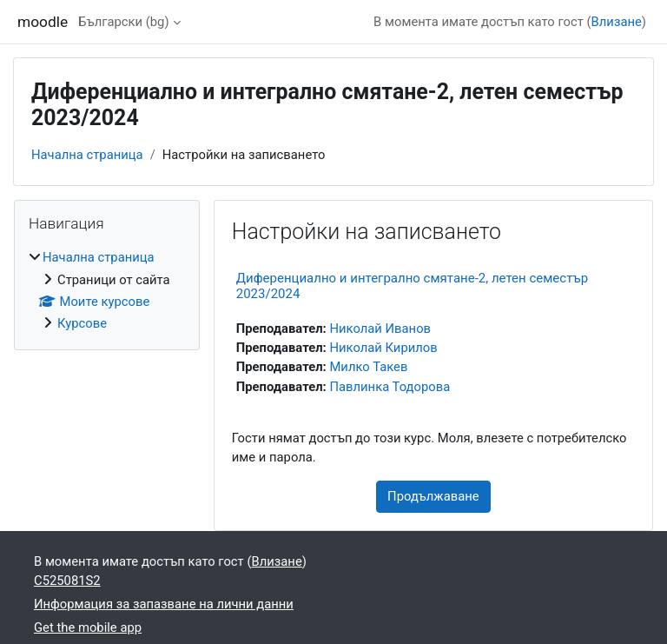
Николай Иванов (380, 329)
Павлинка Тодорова (390, 387)
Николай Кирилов (383, 348)
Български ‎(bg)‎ (123, 22)
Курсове (82, 323)
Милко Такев (368, 367)
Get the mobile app (88, 627)
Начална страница (87, 155)
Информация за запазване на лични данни (164, 604)
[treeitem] (107, 290)
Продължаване (433, 496)
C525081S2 (67, 581)
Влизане (617, 22)
